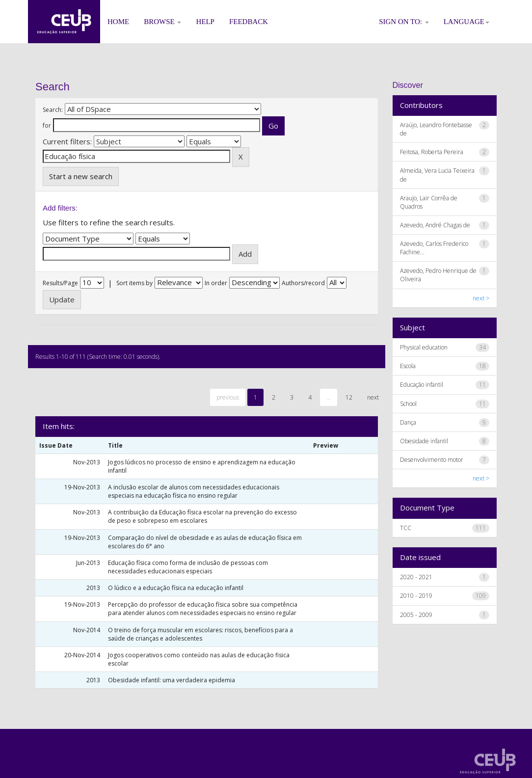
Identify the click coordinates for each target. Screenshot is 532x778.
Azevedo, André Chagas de (435, 225)
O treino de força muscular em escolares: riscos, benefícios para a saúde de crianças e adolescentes (200, 634)
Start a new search (81, 176)
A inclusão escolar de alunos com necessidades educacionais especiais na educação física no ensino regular (194, 491)
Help (205, 22)
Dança (408, 422)
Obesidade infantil (424, 441)
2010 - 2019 (416, 596)
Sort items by (134, 283)
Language (466, 22)
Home (118, 22)
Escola (408, 366)
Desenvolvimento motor (432, 460)
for (47, 125)
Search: (53, 110)
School (408, 404)
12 (349, 397)
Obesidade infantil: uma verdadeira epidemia (172, 680)
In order (216, 283)
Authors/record (303, 283)
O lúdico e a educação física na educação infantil (176, 588)
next (373, 397)
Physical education (424, 347)
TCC (406, 528)
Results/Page (60, 283)
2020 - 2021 (416, 577)
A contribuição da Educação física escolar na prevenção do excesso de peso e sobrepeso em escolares (202, 516)
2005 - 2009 (416, 615)
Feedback (249, 22)
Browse (162, 22)
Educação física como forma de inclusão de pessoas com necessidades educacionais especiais (188, 567)
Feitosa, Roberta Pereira (432, 152)
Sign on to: (404, 22)
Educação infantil (422, 385)
